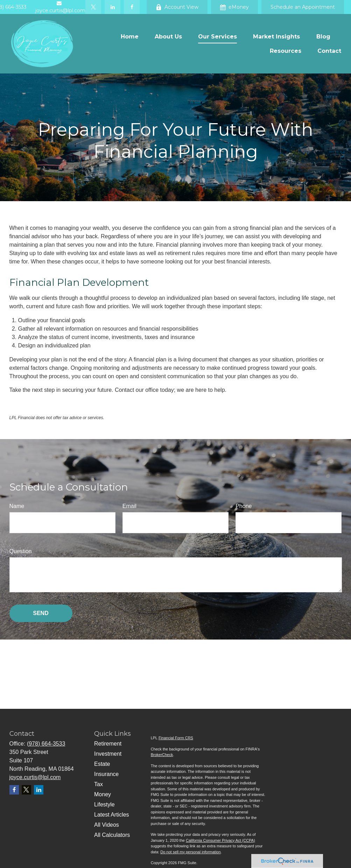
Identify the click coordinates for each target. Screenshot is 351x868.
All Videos (107, 825)
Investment (108, 754)
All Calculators (112, 835)
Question (21, 551)
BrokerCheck (162, 755)
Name (17, 506)
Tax (99, 784)
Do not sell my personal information (190, 852)
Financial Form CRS (176, 738)
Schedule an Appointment (303, 7)
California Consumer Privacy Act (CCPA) (220, 840)
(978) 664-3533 (46, 744)
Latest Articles (112, 815)
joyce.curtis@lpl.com (35, 777)
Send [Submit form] (41, 613)
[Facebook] (132, 7)
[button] (130, 37)
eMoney (234, 7)
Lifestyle (104, 805)
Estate (102, 764)
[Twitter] (93, 7)
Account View (177, 7)
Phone (244, 506)
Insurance (106, 774)
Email (129, 506)
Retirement (108, 744)
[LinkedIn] (113, 7)
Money (103, 794)
